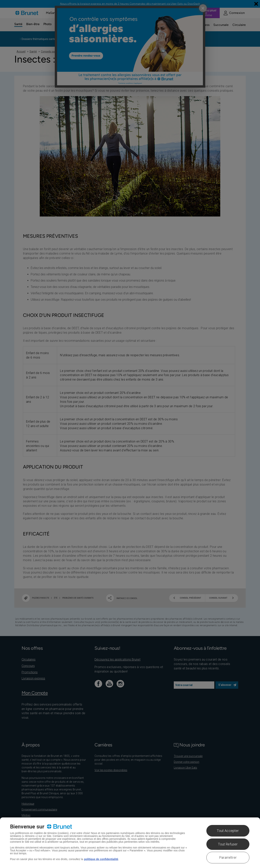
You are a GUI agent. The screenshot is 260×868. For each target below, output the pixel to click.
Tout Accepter (228, 831)
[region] (130, 843)
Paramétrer (228, 857)
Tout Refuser (228, 844)
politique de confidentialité (101, 859)
